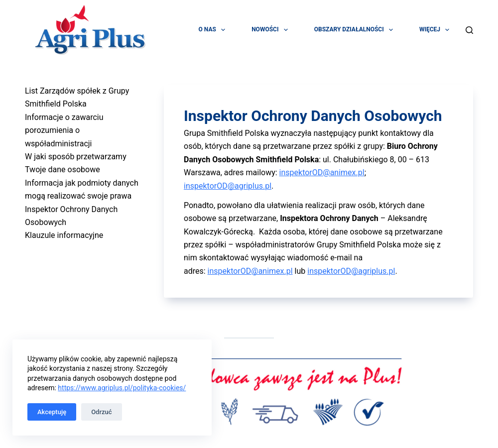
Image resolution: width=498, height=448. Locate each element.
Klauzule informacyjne (64, 235)
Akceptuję (52, 412)
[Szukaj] (469, 30)
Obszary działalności (356, 30)
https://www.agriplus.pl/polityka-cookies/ (122, 388)
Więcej (436, 30)
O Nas (214, 30)
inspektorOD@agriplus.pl (228, 186)
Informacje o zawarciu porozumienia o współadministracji (64, 130)
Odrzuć (101, 412)
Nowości (272, 30)
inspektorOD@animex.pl (322, 172)
